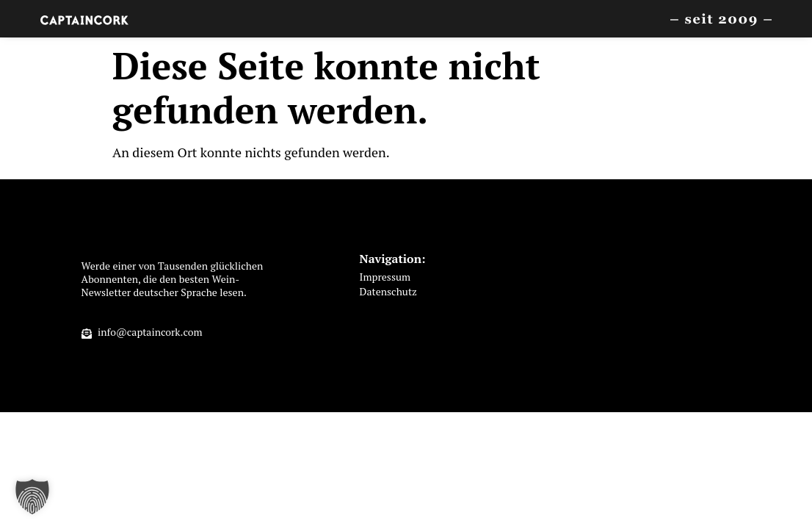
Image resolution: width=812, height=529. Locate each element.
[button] (32, 497)
